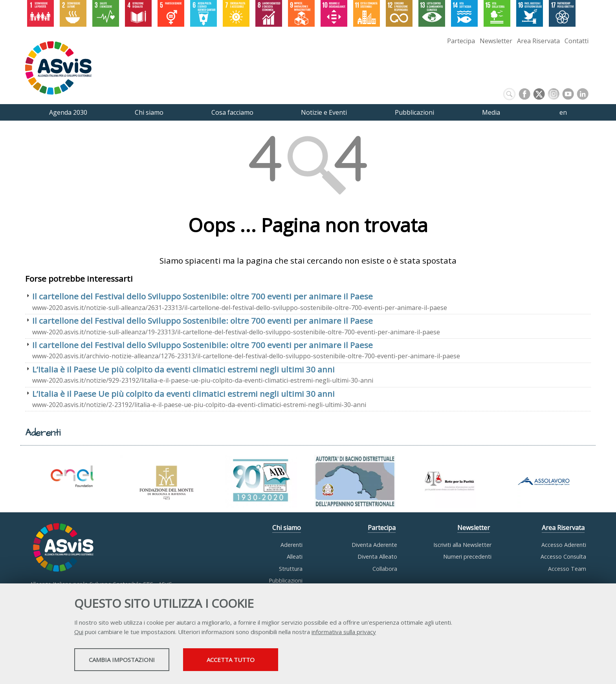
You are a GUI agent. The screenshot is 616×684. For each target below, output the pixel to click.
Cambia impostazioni (136, 661)
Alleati (295, 557)
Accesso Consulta (563, 557)
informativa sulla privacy (344, 633)
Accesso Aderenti (564, 545)
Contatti (577, 41)
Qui (79, 633)
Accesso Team (567, 569)
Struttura (291, 569)
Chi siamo (287, 528)
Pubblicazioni (286, 580)
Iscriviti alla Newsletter (462, 545)
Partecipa (461, 41)
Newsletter (496, 41)
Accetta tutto (278, 661)
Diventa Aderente (374, 545)
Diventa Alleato (377, 557)
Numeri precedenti (467, 557)
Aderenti (291, 545)
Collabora (385, 569)
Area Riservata (538, 41)
